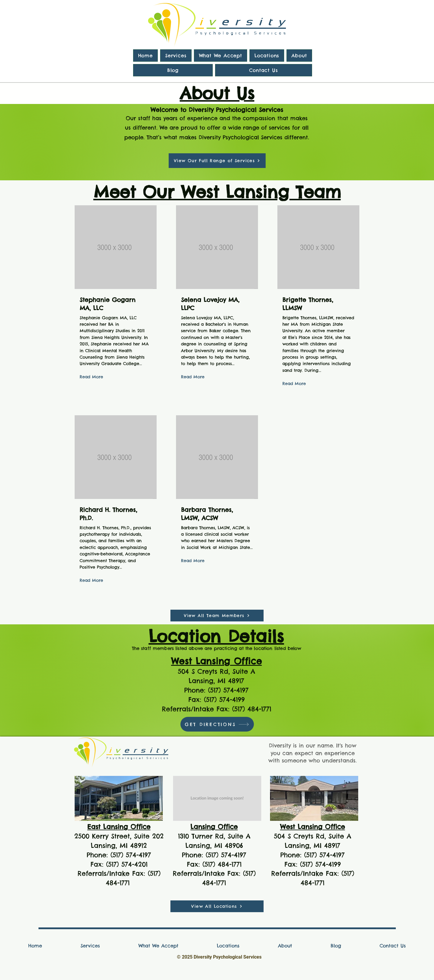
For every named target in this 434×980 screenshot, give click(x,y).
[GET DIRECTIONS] (217, 724)
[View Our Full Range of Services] (217, 161)
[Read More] (91, 377)
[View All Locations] (217, 906)
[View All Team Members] (217, 616)
